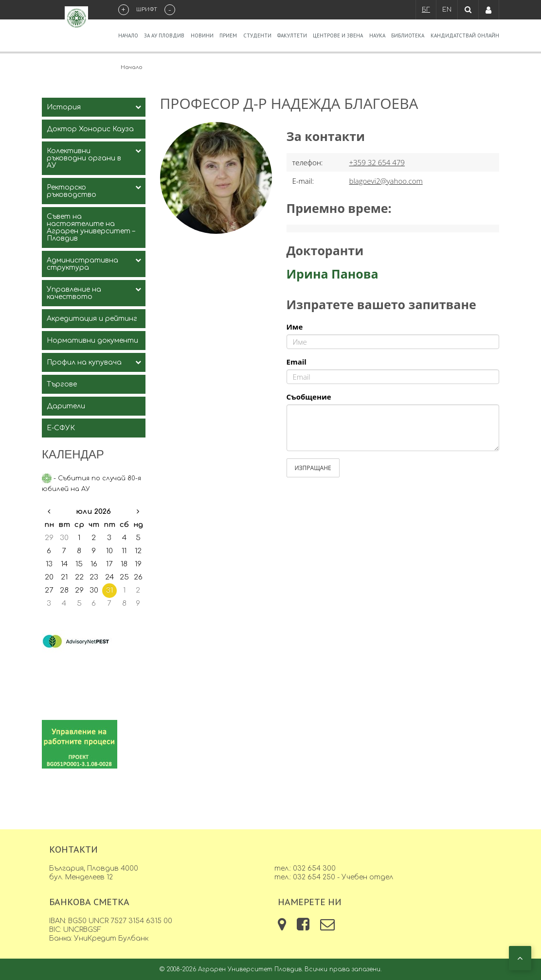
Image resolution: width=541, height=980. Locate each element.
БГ (426, 10)
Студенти (257, 35)
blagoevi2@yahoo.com (386, 181)
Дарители (66, 406)
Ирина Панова (333, 274)
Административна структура (82, 264)
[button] (520, 958)
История (64, 107)
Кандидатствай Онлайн (465, 35)
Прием (228, 35)
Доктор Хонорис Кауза (90, 129)
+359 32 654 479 (377, 162)
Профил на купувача (84, 362)
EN (447, 10)
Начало (128, 35)
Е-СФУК (61, 428)
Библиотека (408, 35)
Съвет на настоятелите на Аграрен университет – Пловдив (91, 227)
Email (297, 362)
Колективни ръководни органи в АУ (84, 158)
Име (295, 327)
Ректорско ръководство (72, 191)
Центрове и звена (338, 35)
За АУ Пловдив (164, 35)
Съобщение (309, 397)
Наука (377, 35)
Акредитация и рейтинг (92, 319)
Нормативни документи (92, 341)
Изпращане (313, 468)
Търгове (62, 384)
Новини (202, 35)
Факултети (292, 35)
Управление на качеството (74, 293)
